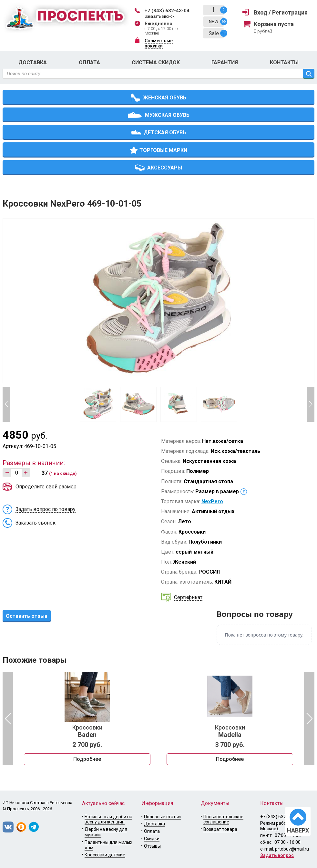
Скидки (152, 839)
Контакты (284, 62)
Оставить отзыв (27, 616)
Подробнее (87, 759)
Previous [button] (6, 404)
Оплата (89, 62)
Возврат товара (220, 829)
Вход (261, 12)
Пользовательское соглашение (223, 819)
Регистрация (290, 12)
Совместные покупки (159, 43)
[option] (87, 719)
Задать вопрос (277, 855)
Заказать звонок (159, 16)
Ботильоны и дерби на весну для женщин (108, 819)
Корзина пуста (274, 24)
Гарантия (225, 62)
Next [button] (311, 404)
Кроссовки (87, 731)
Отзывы (152, 846)
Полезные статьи (162, 817)
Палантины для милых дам (108, 845)
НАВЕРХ (298, 830)
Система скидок (156, 62)
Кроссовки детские (105, 855)
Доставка (33, 62)
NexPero (212, 501)
